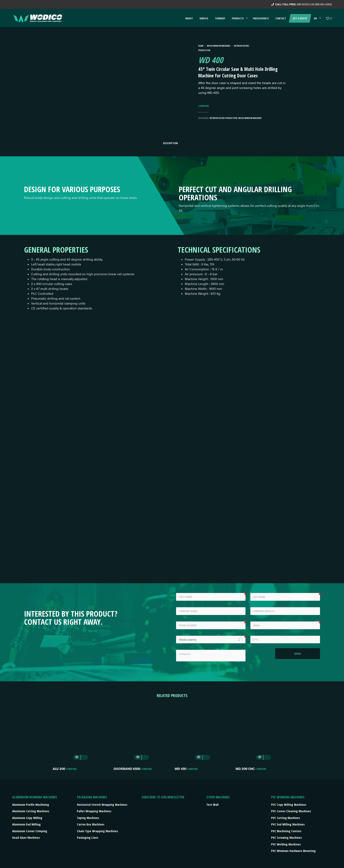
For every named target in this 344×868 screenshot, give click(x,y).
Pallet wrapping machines (94, 811)
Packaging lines (88, 837)
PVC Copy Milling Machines (289, 804)
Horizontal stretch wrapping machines (102, 804)
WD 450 (180, 769)
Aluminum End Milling (26, 824)
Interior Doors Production (223, 118)
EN (315, 18)
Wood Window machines (219, 46)
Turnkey (220, 18)
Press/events (261, 18)
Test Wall (213, 804)
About (189, 18)
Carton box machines (91, 824)
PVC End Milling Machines (288, 824)
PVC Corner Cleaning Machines (291, 811)
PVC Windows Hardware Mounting (293, 851)
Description (170, 143)
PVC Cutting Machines (286, 818)
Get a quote (300, 18)
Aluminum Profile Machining (31, 804)
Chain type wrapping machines (98, 831)
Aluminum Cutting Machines (31, 811)
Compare (204, 106)
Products (238, 18)
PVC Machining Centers (286, 831)
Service (204, 18)
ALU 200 (59, 769)
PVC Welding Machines (286, 844)
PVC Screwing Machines (286, 837)
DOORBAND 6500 (127, 769)
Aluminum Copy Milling (27, 818)
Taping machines (88, 818)
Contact (281, 18)
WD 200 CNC (245, 769)
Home (201, 46)
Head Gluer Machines (26, 837)
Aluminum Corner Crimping (30, 831)
